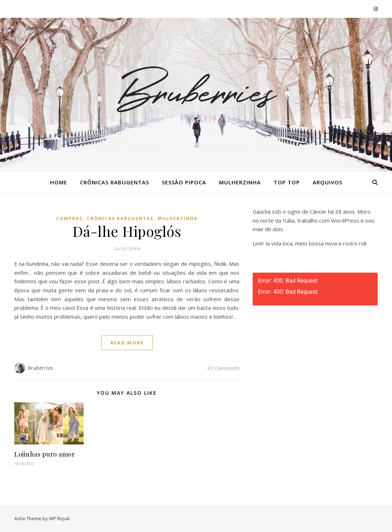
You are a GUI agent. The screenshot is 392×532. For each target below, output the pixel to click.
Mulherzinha (240, 182)
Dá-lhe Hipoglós (127, 231)
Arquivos (328, 182)
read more (127, 343)
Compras (69, 218)
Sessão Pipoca (184, 182)
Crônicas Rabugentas (115, 182)
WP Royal (59, 518)
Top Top (287, 182)
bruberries (41, 368)
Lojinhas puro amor (44, 454)
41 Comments (223, 368)
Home (59, 182)
